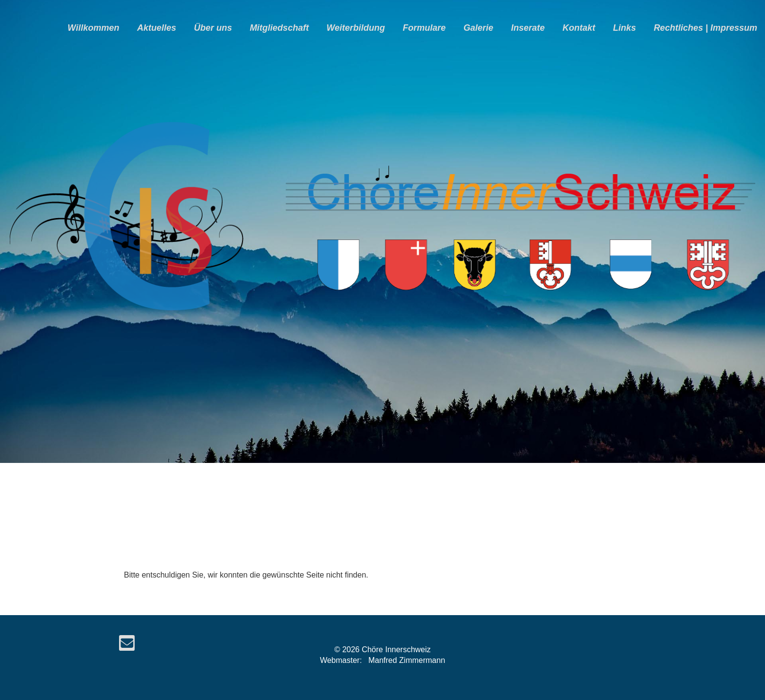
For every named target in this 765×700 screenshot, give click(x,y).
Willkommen (94, 28)
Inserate (528, 28)
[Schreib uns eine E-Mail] (127, 645)
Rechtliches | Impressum (705, 28)
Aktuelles (157, 28)
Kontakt (579, 28)
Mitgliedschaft (279, 28)
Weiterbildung (356, 28)
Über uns (213, 28)
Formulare (424, 28)
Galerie (478, 28)
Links (624, 28)
